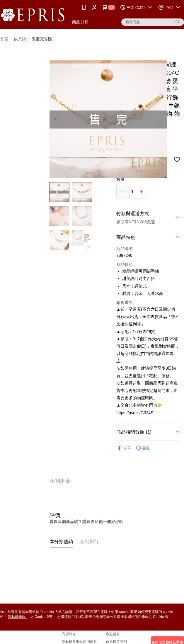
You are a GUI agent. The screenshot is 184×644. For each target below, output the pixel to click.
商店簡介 (69, 634)
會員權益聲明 (116, 642)
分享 (124, 448)
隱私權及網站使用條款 (79, 642)
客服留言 (113, 634)
